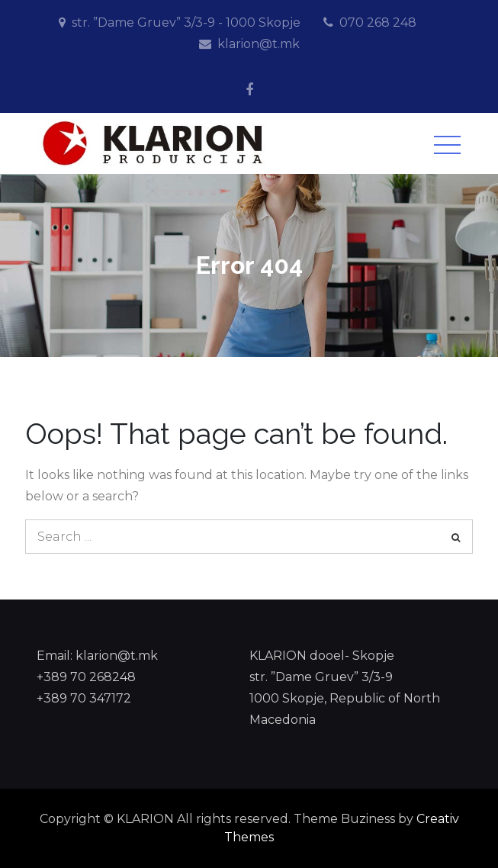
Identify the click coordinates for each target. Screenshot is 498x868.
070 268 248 (378, 23)
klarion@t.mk (259, 44)
